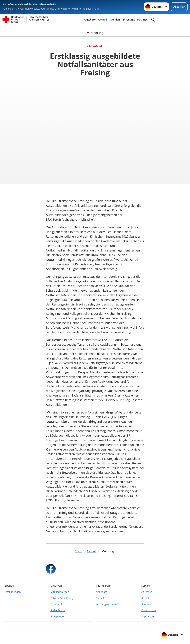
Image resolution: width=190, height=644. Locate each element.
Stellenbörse (58, 610)
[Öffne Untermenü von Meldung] (95, 30)
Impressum (148, 617)
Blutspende (57, 617)
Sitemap (146, 604)
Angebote (90, 20)
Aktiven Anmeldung (62, 598)
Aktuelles (101, 598)
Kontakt (146, 598)
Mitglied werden (60, 592)
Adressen (147, 592)
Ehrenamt (129, 20)
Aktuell (102, 20)
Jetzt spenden (13, 592)
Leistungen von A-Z (107, 604)
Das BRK (142, 20)
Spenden (115, 20)
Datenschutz (149, 610)
